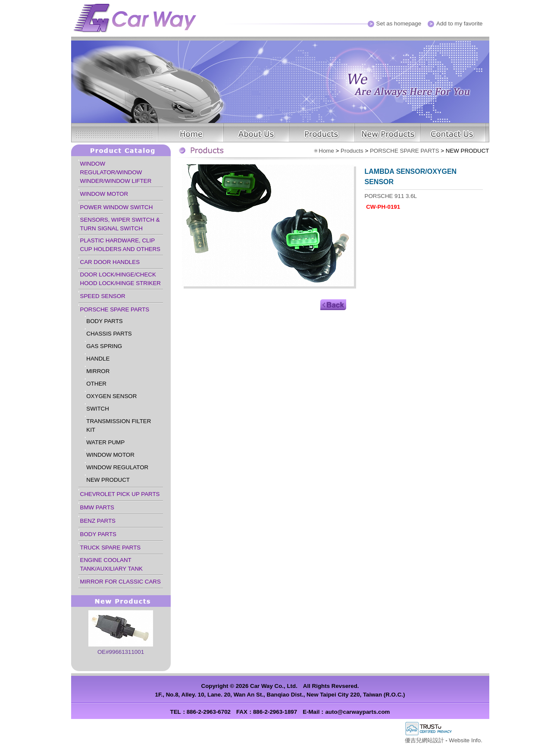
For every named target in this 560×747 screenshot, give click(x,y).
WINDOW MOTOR (104, 194)
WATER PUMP (105, 442)
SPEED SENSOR (103, 296)
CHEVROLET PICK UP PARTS (120, 494)
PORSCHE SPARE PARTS (115, 309)
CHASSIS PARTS (109, 334)
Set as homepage (399, 24)
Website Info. (466, 740)
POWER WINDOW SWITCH (117, 207)
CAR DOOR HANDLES (110, 262)
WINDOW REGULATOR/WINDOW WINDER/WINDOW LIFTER (116, 172)
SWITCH (98, 409)
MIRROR (98, 371)
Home (326, 151)
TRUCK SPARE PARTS (111, 548)
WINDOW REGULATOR (117, 467)
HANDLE (98, 359)
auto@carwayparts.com (357, 712)
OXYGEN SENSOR (111, 396)
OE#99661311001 (121, 652)
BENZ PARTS (98, 521)
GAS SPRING (104, 346)
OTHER (96, 384)
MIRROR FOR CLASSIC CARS (120, 582)
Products (352, 151)
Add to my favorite (459, 24)
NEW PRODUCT (108, 480)
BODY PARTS (104, 321)
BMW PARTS (97, 507)
